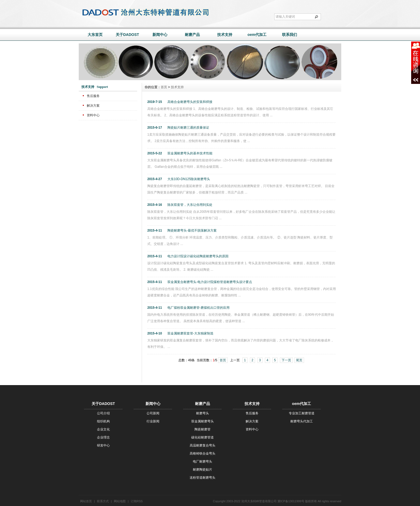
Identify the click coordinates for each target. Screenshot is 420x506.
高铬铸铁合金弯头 (202, 453)
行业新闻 (153, 421)
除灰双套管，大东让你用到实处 (190, 205)
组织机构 (103, 421)
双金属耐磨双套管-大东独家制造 (190, 333)
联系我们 (290, 35)
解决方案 (93, 106)
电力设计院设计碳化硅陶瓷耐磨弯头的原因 (198, 256)
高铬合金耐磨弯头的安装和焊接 (190, 102)
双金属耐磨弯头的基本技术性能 (190, 153)
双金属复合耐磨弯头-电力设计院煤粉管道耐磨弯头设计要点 (210, 282)
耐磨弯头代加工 (302, 421)
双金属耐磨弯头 (202, 421)
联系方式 (103, 501)
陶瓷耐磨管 (202, 429)
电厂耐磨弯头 (202, 462)
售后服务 (93, 96)
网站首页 (86, 501)
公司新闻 (153, 413)
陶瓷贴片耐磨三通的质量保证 (188, 128)
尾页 (299, 360)
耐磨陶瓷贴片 (202, 470)
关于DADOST (127, 35)
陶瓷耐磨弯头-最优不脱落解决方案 (192, 230)
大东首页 (95, 35)
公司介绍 (103, 413)
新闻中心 (160, 35)
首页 (164, 87)
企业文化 (103, 429)
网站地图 (120, 501)
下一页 (286, 360)
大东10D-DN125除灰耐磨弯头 (189, 179)
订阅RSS (137, 501)
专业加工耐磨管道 (302, 413)
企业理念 (103, 437)
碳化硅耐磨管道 (202, 437)
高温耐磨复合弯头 (202, 445)
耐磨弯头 (202, 413)
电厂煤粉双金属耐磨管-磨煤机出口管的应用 (198, 308)
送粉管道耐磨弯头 (202, 478)
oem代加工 (257, 35)
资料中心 (93, 115)
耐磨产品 (192, 35)
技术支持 (225, 35)
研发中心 (103, 445)
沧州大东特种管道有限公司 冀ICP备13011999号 (273, 501)
